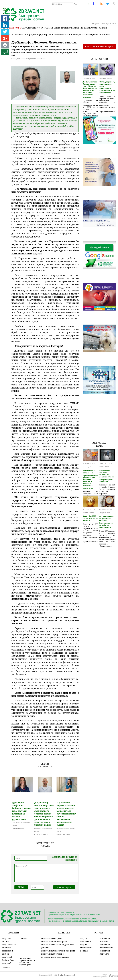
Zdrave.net (44, 975)
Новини (10, 28)
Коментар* (46, 873)
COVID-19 (18, 28)
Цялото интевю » (19, 829)
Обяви (24, 938)
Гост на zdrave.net (45, 28)
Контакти (103, 28)
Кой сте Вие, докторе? (82, 28)
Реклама (84, 951)
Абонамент (86, 941)
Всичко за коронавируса (98, 46)
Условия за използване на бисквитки (106, 948)
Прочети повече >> (91, 116)
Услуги (95, 28)
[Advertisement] (100, 423)
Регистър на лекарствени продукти (58, 951)
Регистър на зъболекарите (54, 941)
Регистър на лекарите (52, 938)
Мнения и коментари (63, 28)
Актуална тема (29, 28)
